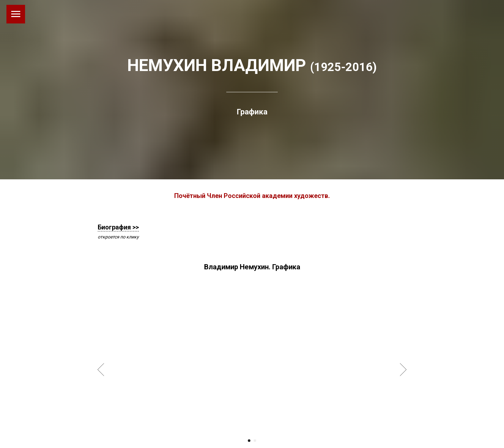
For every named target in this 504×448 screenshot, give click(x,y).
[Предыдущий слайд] (101, 370)
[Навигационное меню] (16, 14)
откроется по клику (118, 237)
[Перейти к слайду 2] (255, 441)
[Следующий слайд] (403, 370)
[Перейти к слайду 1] (249, 441)
